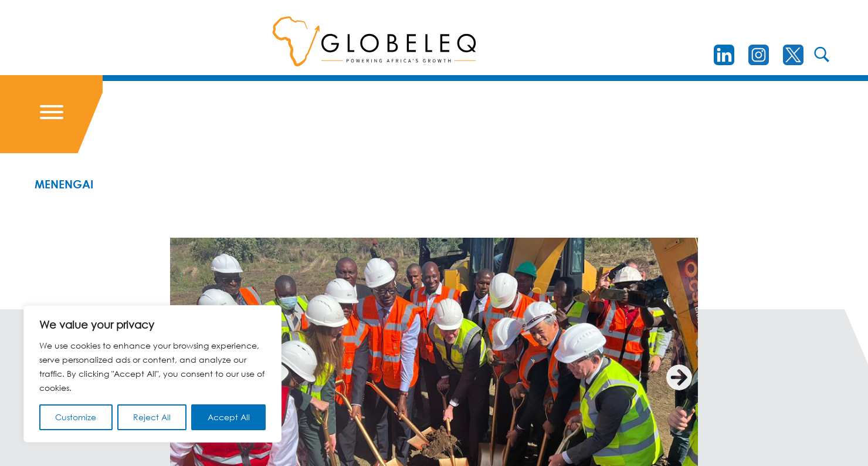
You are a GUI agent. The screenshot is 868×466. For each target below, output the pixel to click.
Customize (76, 417)
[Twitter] (793, 55)
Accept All (229, 417)
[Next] (679, 377)
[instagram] (759, 55)
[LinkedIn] (724, 55)
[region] (152, 374)
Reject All (152, 417)
